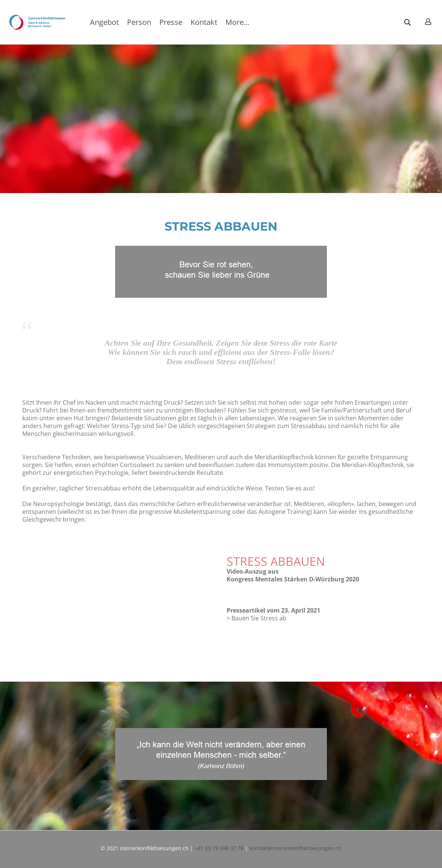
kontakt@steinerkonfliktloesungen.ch (295, 848)
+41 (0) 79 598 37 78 (219, 848)
